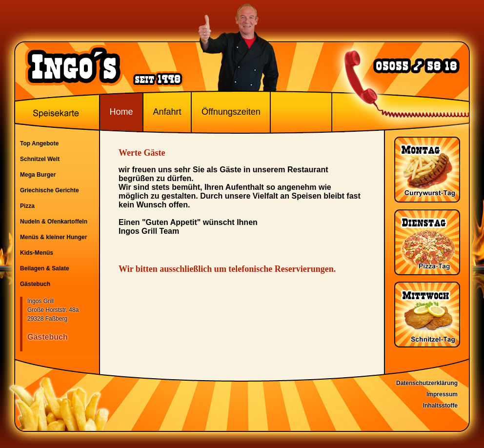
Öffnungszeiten (231, 112)
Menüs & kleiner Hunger (53, 237)
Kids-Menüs (37, 253)
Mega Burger (38, 175)
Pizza (27, 206)
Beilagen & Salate (45, 268)
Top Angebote (39, 143)
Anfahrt (167, 112)
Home (121, 112)
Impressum (442, 394)
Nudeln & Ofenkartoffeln (54, 222)
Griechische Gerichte (50, 190)
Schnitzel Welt (40, 159)
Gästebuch (35, 284)
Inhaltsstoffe (440, 406)
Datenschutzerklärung (427, 383)
